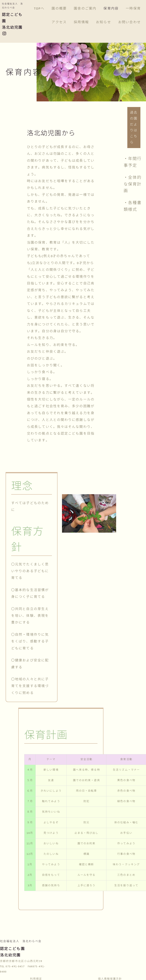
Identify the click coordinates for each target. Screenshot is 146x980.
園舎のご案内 (85, 9)
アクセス (59, 22)
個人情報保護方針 (110, 972)
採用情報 (81, 22)
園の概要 (59, 9)
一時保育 (133, 9)
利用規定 (36, 972)
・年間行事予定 (133, 162)
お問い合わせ (129, 22)
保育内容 (111, 9)
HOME (124, 81)
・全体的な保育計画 (133, 184)
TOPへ (39, 9)
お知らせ (103, 22)
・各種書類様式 (133, 206)
